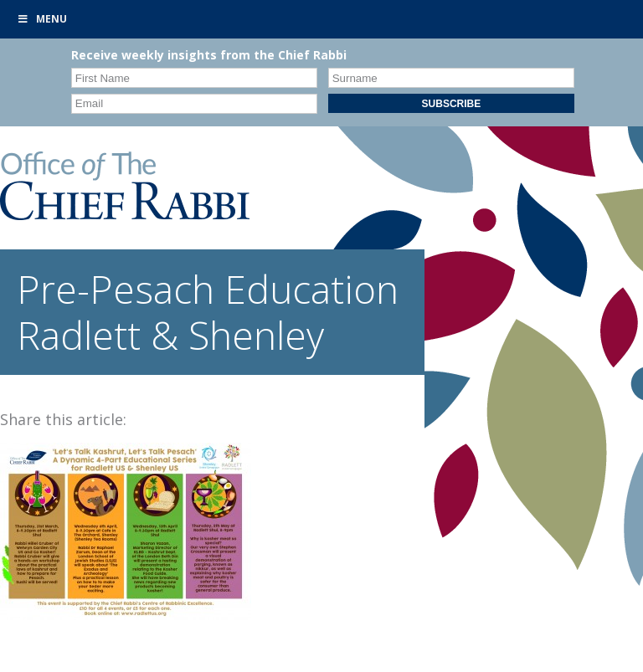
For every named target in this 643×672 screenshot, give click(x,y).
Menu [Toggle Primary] (42, 19)
